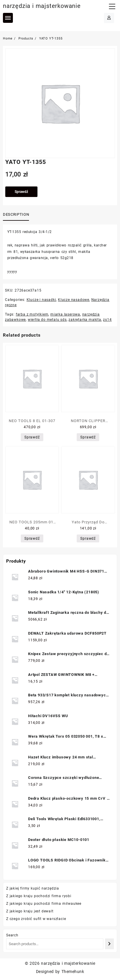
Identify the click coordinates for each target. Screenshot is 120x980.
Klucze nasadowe (74, 300)
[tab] (17, 215)
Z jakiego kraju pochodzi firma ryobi (39, 896)
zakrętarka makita (85, 320)
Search (12, 935)
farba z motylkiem (32, 314)
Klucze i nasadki (41, 300)
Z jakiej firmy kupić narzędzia (33, 888)
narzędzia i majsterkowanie (42, 6)
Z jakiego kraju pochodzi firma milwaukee (44, 904)
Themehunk (73, 972)
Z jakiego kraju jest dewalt (30, 911)
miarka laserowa (65, 314)
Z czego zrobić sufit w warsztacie (36, 919)
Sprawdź (21, 192)
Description (16, 214)
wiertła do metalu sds (47, 320)
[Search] (109, 944)
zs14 (107, 320)
